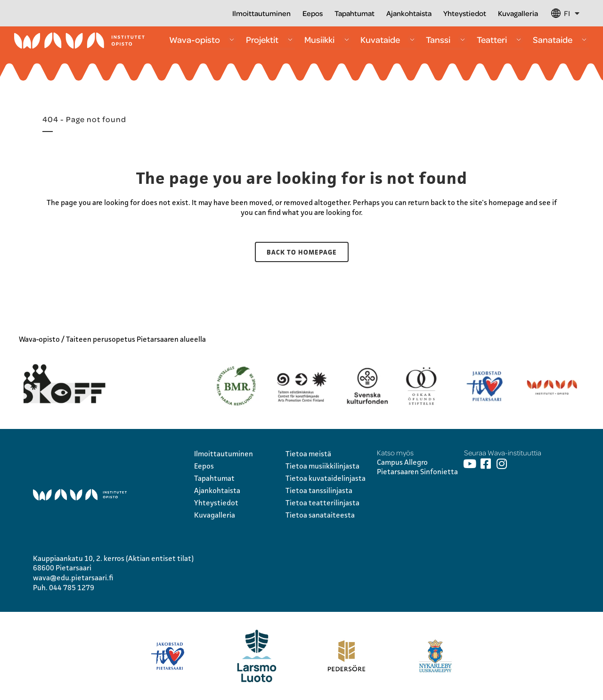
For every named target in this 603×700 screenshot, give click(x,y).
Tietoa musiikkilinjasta (322, 466)
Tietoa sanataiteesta (320, 515)
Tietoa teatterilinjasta (322, 503)
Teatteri (500, 39)
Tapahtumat (354, 13)
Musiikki (328, 39)
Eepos (313, 13)
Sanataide (561, 39)
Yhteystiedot (465, 13)
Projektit (270, 39)
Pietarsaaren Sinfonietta (417, 472)
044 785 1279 (72, 588)
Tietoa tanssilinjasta (319, 490)
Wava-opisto (203, 39)
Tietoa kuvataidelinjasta (326, 478)
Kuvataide (388, 39)
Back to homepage (302, 252)
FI (572, 13)
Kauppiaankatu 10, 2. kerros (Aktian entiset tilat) (113, 558)
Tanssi (446, 39)
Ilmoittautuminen (261, 13)
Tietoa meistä (308, 454)
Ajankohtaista (409, 13)
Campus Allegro (402, 462)
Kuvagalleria (518, 13)
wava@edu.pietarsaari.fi (73, 578)
